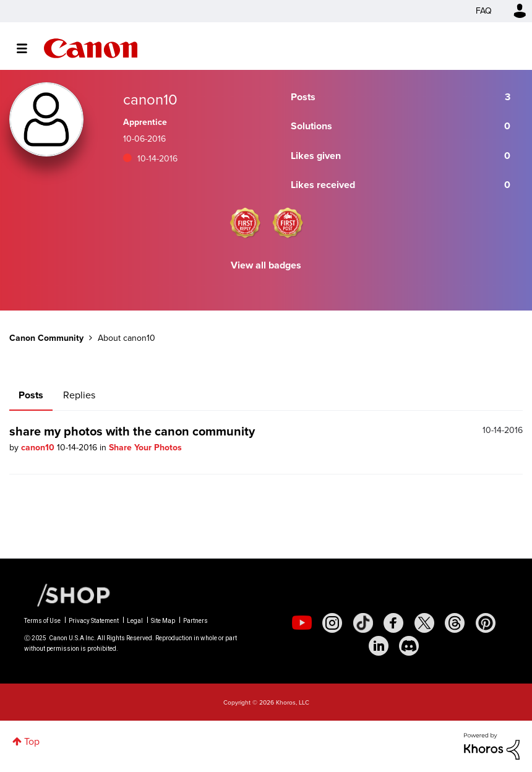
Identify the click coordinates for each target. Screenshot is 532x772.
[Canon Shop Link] (67, 594)
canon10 (39, 448)
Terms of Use (42, 621)
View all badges (266, 265)
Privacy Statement (94, 621)
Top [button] (32, 741)
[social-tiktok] (363, 623)
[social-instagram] (332, 623)
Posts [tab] (31, 395)
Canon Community (91, 48)
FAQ (484, 11)
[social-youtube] (302, 623)
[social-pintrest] (486, 623)
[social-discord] (409, 646)
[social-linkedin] (379, 646)
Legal (135, 621)
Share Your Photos (145, 448)
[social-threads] (455, 623)
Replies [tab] (79, 395)
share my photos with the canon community (132, 431)
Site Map (163, 621)
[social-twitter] (424, 623)
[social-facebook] (393, 623)
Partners (195, 621)
